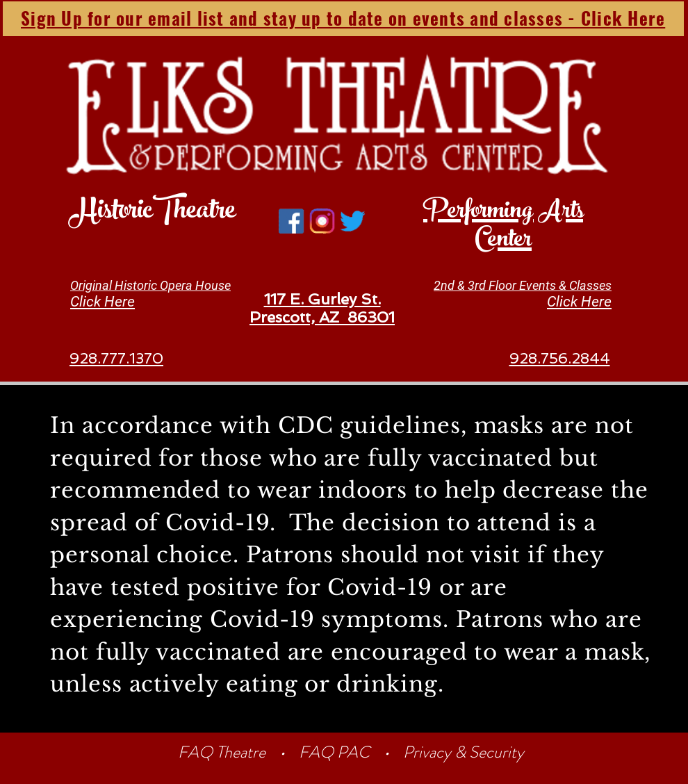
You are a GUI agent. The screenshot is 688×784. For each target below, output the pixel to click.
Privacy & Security (464, 752)
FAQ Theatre (223, 752)
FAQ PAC (334, 752)
